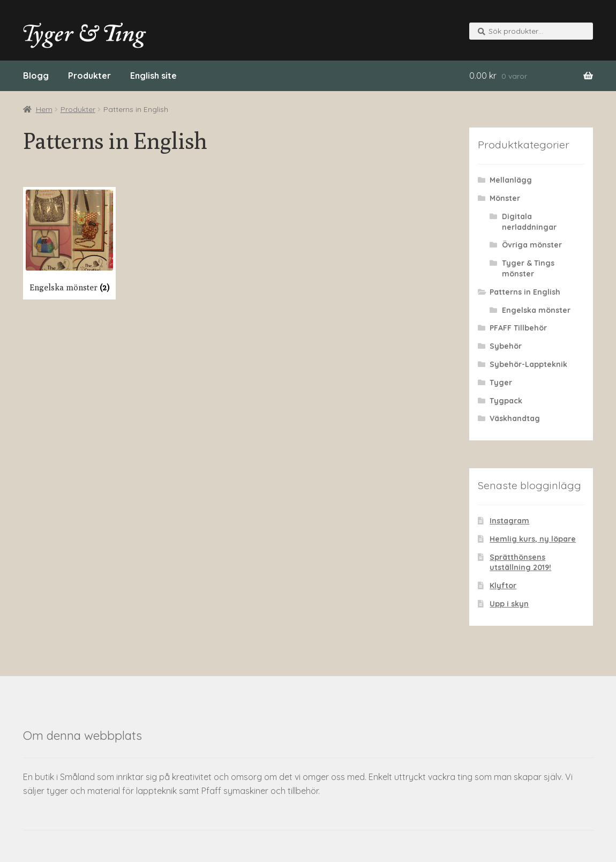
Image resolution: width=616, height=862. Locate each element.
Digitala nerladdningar (529, 222)
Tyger (501, 383)
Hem (44, 109)
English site (153, 76)
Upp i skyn (509, 604)
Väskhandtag (515, 418)
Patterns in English (525, 292)
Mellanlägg (511, 180)
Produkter (89, 76)
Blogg (36, 76)
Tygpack (506, 401)
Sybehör (506, 346)
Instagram (509, 521)
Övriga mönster (532, 245)
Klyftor (503, 586)
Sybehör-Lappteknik (528, 364)
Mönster (505, 198)
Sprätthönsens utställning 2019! (520, 563)
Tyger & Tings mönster (528, 268)
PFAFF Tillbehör (518, 328)
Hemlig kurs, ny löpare (533, 539)
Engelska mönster (536, 310)
